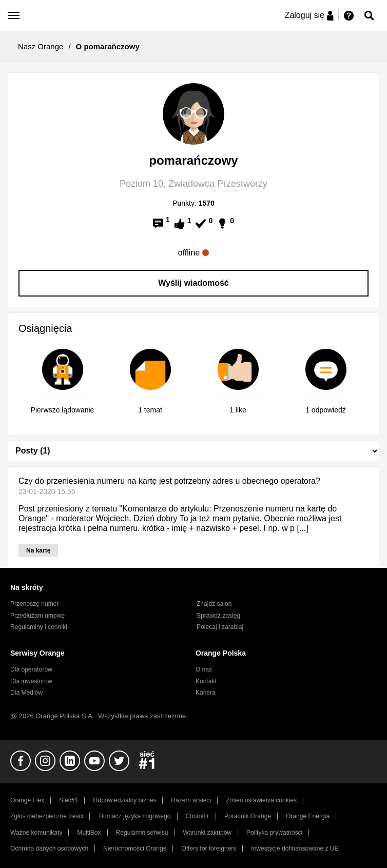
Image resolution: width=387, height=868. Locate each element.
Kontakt (206, 681)
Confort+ (197, 816)
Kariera (206, 693)
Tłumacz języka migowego (134, 816)
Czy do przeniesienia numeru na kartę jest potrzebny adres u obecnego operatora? (169, 481)
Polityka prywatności (274, 833)
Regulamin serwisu (142, 833)
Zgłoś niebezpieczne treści (47, 816)
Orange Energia (308, 816)
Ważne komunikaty (36, 833)
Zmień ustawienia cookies (261, 800)
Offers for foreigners (209, 849)
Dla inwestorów (31, 681)
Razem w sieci (191, 800)
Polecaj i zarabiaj (220, 627)
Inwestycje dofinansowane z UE (295, 849)
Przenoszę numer (35, 604)
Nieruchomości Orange (135, 849)
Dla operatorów (31, 669)
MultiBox (89, 833)
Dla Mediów (26, 693)
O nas (204, 669)
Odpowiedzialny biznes (124, 800)
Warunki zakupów (207, 833)
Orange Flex (27, 800)
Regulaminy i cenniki (39, 627)
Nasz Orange (41, 46)
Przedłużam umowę (37, 616)
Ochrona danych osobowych (49, 849)
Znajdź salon (214, 604)
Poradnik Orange (248, 816)
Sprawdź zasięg (218, 616)
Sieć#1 (69, 800)
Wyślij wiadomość (193, 283)
